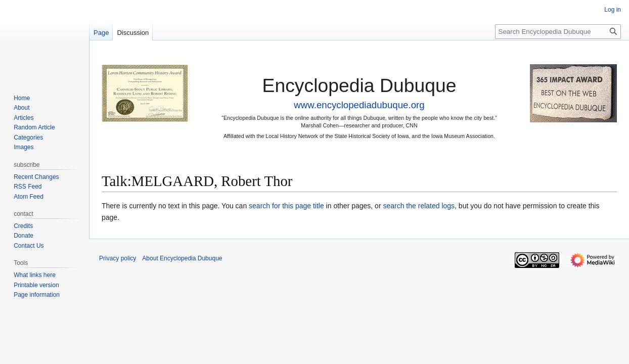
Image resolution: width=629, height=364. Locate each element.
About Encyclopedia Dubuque (182, 258)
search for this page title (286, 206)
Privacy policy (118, 258)
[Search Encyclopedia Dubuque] (558, 32)
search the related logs (419, 206)
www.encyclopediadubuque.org (359, 105)
